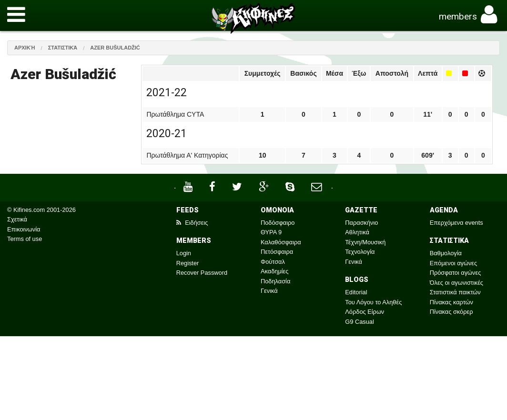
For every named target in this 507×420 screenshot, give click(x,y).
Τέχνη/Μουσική (365, 242)
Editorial (356, 292)
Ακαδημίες (275, 271)
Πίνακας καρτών (451, 302)
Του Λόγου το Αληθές (373, 302)
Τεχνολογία (360, 252)
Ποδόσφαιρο (278, 223)
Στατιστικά (63, 48)
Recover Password (202, 273)
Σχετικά (17, 219)
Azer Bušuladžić (115, 48)
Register (188, 263)
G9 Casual (359, 322)
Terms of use (25, 239)
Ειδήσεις (192, 223)
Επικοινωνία (24, 229)
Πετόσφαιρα (277, 252)
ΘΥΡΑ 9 (271, 232)
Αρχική (25, 48)
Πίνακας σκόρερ (451, 312)
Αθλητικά (357, 232)
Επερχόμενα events (456, 223)
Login (184, 253)
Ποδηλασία (275, 281)
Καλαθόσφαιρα (281, 242)
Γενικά (269, 291)
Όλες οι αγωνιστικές (456, 283)
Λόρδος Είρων (365, 312)
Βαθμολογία (446, 253)
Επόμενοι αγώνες (454, 263)
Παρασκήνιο (361, 223)
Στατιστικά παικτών (455, 292)
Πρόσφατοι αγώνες (456, 273)
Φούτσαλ (273, 262)
